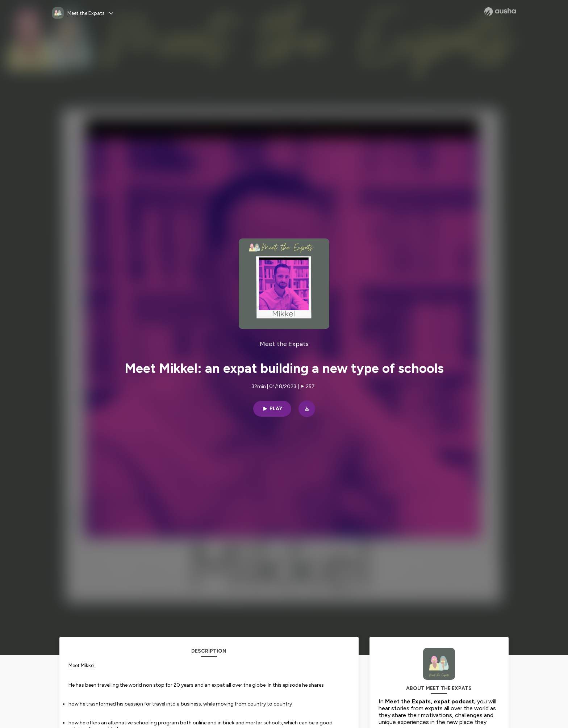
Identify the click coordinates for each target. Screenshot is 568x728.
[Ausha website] (500, 12)
